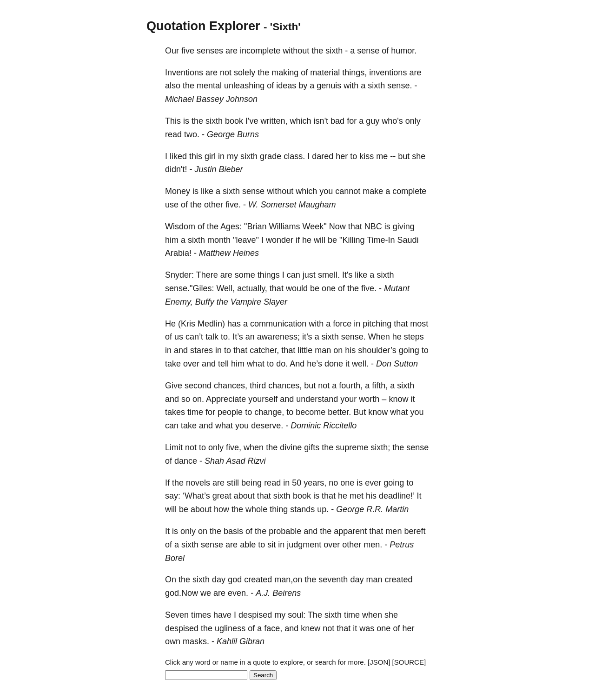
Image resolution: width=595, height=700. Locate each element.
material (325, 73)
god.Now (182, 593)
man (323, 350)
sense (368, 51)
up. (323, 509)
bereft (415, 531)
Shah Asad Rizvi (235, 461)
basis (233, 531)
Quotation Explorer (203, 26)
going (409, 350)
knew (311, 628)
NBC (373, 227)
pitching (377, 324)
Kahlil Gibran (241, 641)
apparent (350, 531)
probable (285, 531)
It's (347, 275)
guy (373, 121)
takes (175, 412)
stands (302, 509)
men (393, 531)
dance (186, 461)
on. (198, 399)
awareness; (278, 337)
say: (173, 496)
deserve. (267, 426)
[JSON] (379, 662)
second (198, 386)
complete (409, 191)
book (234, 121)
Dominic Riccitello (324, 426)
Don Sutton (397, 364)
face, (273, 628)
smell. (329, 275)
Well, (225, 288)
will (320, 240)
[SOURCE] (409, 662)
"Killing (352, 240)
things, (354, 73)
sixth (334, 51)
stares (202, 350)
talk (212, 337)
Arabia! (178, 253)
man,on (288, 580)
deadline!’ (397, 496)
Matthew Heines (229, 253)
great (222, 496)
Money (178, 191)
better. (339, 412)
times (201, 615)
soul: (297, 615)
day (219, 580)
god (235, 580)
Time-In (381, 240)
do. (282, 364)
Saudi (408, 240)
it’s (307, 337)
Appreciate (226, 399)
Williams (285, 227)
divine (291, 447)
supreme (352, 447)
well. (360, 364)
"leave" (246, 240)
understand (317, 399)
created (258, 580)
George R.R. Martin (372, 509)
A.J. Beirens (278, 593)
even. (238, 593)
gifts (312, 447)
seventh (333, 580)
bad (337, 121)
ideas (286, 86)
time (195, 412)
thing (279, 509)
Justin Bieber (218, 169)
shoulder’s (377, 350)
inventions (388, 73)
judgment (304, 545)
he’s (314, 364)
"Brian (255, 227)
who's (392, 121)
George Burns (233, 134)
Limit (174, 447)
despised (255, 615)
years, (315, 483)
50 (297, 483)
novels (198, 483)
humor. (404, 51)
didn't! (176, 169)
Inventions (184, 73)
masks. (196, 641)
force (342, 324)
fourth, (351, 386)
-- (393, 156)
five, (234, 447)
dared (323, 156)
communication (278, 324)
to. (225, 337)
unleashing (244, 86)
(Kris (187, 324)
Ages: (231, 227)
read (173, 134)
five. (233, 205)
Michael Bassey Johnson (211, 99)
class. (294, 156)
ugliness (230, 628)
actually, (252, 288)
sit (271, 545)
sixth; (380, 447)
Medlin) (211, 324)
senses (210, 51)
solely (245, 73)
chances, (231, 386)
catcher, (264, 350)
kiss (367, 156)
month (219, 240)
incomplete (260, 51)
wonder (280, 240)
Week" (315, 227)
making (285, 73)
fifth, (380, 386)
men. (373, 545)
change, (269, 412)
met (357, 496)
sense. (400, 86)
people (230, 412)
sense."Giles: (189, 288)
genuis (329, 86)
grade (271, 156)
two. (192, 134)
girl (210, 156)
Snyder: (179, 275)
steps (414, 337)
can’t (194, 337)
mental (209, 86)
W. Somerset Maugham (292, 205)
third (258, 386)
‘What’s (196, 496)
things (269, 275)
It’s (238, 337)
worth (369, 399)
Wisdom (180, 227)
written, (274, 121)
